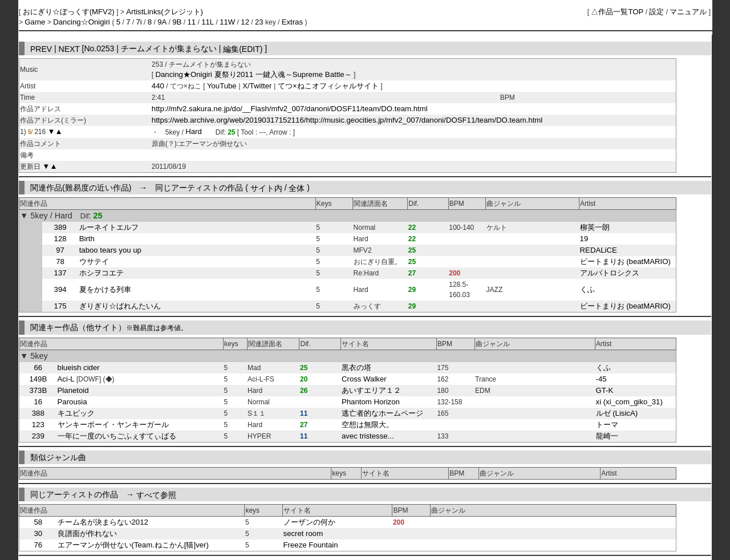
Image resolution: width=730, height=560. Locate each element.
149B (38, 379)
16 (38, 402)
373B (38, 390)
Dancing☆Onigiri (82, 22)
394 (60, 289)
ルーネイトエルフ (109, 227)
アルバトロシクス (610, 273)
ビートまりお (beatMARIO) (625, 261)
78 (60, 261)
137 (60, 273)
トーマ (607, 425)
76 (38, 545)
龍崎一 (607, 436)
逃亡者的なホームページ (382, 413)
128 (60, 239)
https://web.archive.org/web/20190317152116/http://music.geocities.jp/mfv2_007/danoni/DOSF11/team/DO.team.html (347, 120)
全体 (297, 188)
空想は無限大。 (368, 425)
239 (38, 436)
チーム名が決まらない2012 (103, 522)
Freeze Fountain (311, 545)
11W (227, 22)
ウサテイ (94, 261)
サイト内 (266, 188)
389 (60, 227)
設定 (656, 12)
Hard (194, 132)
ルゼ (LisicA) (617, 413)
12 (245, 22)
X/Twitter (257, 86)
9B (177, 22)
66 (38, 368)
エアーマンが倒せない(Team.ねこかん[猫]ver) (133, 545)
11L (208, 22)
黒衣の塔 (356, 368)
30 (38, 533)
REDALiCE (599, 250)
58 (38, 522)
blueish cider (79, 368)
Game (36, 22)
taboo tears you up (110, 250)
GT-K (605, 390)
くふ (587, 289)
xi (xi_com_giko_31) (629, 402)
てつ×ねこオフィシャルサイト (328, 86)
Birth (87, 239)
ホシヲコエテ (102, 273)
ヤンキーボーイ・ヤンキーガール (113, 425)
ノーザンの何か (309, 522)
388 (38, 413)
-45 (601, 379)
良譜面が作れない (87, 533)
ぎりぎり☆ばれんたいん (120, 306)
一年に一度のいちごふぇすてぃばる (117, 436)
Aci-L (66, 379)
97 (60, 250)
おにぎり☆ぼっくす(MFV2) (70, 12)
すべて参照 (156, 494)
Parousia (72, 402)
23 (259, 22)
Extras (292, 22)
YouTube (223, 86)
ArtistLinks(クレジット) (165, 12)
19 (584, 239)
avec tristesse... (368, 436)
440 (158, 86)
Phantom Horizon (371, 402)
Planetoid (73, 390)
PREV (41, 48)
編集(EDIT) (243, 48)
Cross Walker (364, 379)
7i (139, 22)
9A (162, 22)
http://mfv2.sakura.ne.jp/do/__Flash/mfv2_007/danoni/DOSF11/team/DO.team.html (290, 109)
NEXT (69, 48)
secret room (303, 533)
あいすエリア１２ (371, 390)
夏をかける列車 (105, 289)
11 (191, 22)
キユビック (76, 413)
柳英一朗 (595, 227)
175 (60, 306)
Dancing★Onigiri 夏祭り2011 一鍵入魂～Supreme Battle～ (254, 74)
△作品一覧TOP (617, 12)
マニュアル (688, 12)
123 (38, 425)
